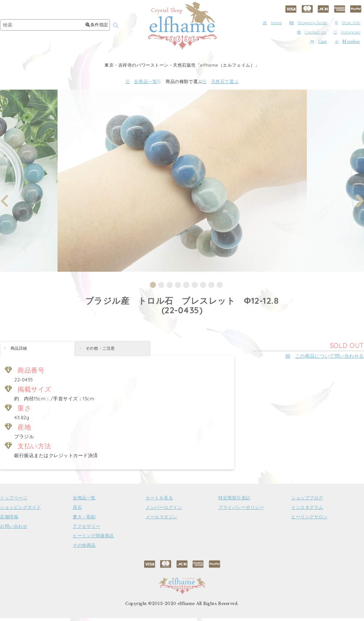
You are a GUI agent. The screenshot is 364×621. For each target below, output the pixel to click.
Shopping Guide (308, 23)
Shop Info (348, 23)
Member (348, 42)
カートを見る (159, 501)
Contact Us (311, 32)
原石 (77, 510)
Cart (318, 42)
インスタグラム (307, 510)
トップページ (14, 501)
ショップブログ (307, 501)
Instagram (347, 32)
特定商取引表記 (234, 501)
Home (272, 23)
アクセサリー (86, 529)
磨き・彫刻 (84, 520)
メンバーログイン (164, 510)
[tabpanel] (182, 184)
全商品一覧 (120, 83)
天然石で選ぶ (242, 83)
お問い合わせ (14, 529)
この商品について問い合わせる (325, 359)
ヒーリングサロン (309, 520)
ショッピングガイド (21, 510)
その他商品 (84, 548)
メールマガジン (162, 520)
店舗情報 (9, 520)
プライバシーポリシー (241, 510)
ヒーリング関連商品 (93, 539)
